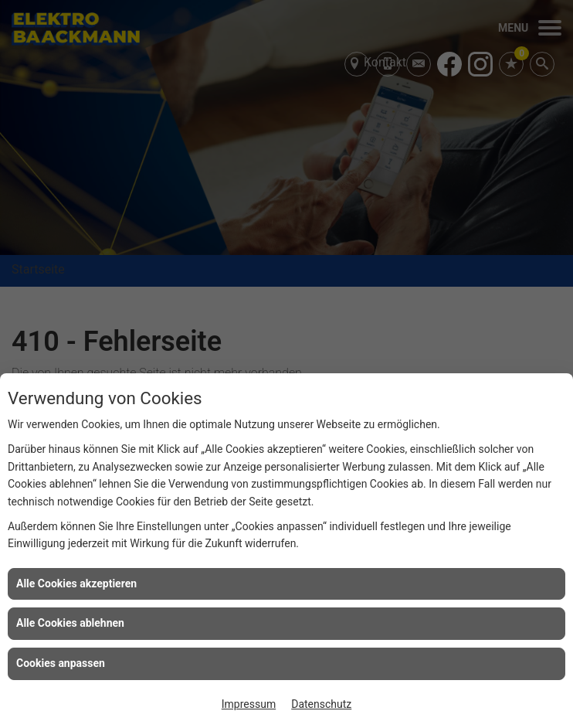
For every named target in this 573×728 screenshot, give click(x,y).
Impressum (249, 704)
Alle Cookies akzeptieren (76, 583)
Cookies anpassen (61, 663)
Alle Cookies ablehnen (70, 623)
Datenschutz (321, 704)
